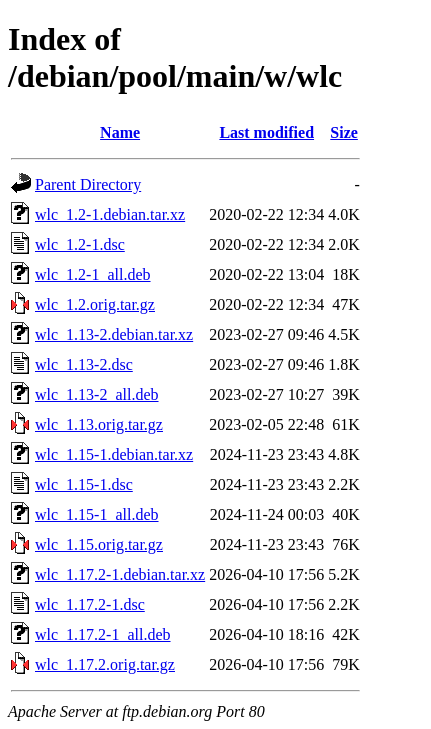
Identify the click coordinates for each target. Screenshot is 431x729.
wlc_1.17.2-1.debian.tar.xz (120, 574)
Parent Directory (88, 184)
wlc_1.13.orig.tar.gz (99, 424)
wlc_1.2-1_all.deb (93, 274)
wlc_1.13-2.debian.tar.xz (114, 334)
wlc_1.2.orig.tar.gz (95, 304)
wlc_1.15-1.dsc (84, 484)
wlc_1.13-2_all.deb (97, 394)
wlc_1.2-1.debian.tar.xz (110, 214)
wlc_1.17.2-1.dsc (90, 604)
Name (120, 132)
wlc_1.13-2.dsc (84, 364)
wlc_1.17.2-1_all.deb (103, 634)
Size (344, 132)
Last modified (266, 132)
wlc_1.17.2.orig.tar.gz (105, 664)
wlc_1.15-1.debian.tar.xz (114, 454)
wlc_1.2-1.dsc (80, 244)
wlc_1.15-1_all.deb (97, 514)
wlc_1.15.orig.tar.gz (99, 544)
